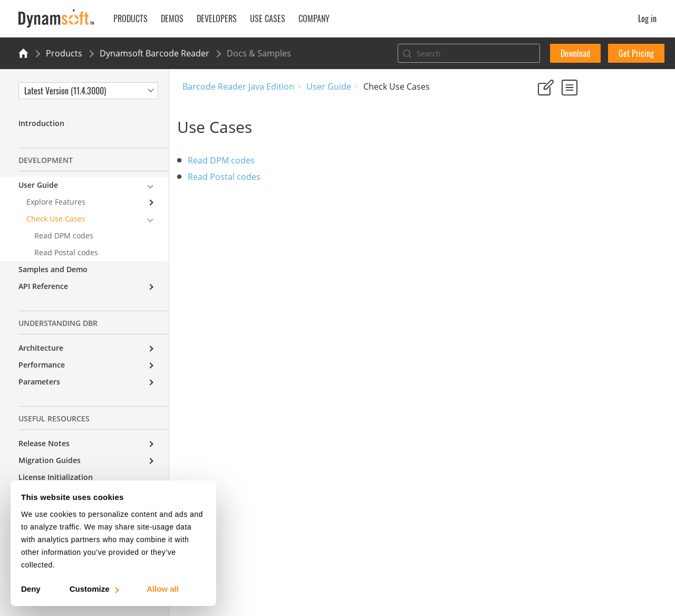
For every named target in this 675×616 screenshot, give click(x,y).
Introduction (41, 123)
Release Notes (44, 443)
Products (64, 53)
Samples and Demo (53, 269)
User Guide (329, 86)
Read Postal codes (229, 177)
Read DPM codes (226, 160)
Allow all (163, 589)
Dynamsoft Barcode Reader (155, 53)
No (578, 137)
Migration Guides (50, 460)
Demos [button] (172, 18)
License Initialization (56, 477)
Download (575, 53)
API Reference (43, 286)
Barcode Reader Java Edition (238, 86)
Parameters (39, 382)
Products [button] (131, 18)
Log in (647, 18)
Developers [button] (217, 18)
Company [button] (314, 18)
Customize (94, 589)
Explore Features (56, 202)
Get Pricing (636, 53)
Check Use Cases (56, 219)
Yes (541, 137)
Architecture (41, 348)
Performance (42, 365)
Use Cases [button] (268, 18)
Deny (31, 589)
